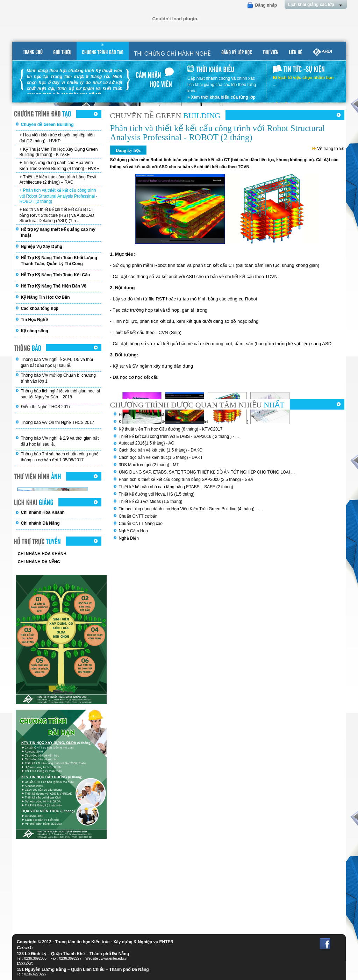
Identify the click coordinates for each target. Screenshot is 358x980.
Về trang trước (328, 149)
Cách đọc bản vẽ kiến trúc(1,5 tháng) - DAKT (161, 457)
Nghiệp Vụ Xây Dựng (42, 247)
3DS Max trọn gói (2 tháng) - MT (149, 465)
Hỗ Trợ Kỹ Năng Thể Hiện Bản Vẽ (54, 286)
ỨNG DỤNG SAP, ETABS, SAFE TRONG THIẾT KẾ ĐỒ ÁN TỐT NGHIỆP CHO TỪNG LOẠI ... (207, 472)
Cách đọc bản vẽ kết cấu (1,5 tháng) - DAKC (161, 450)
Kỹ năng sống (35, 331)
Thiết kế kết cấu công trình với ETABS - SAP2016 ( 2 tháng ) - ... (179, 436)
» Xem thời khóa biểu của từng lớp (221, 97)
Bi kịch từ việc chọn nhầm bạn (303, 78)
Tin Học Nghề (34, 320)
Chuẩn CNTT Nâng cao (141, 524)
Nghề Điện (129, 538)
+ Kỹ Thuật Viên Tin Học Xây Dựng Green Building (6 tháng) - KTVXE (59, 152)
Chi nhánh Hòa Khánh (43, 512)
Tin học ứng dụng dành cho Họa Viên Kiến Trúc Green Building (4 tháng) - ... (190, 509)
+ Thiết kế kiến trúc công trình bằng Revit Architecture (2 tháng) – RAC (58, 180)
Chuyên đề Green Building (47, 125)
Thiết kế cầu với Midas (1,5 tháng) (151, 502)
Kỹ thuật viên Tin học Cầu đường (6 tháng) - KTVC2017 (171, 429)
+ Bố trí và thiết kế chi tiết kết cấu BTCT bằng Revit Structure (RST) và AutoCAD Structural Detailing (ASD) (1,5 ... (57, 215)
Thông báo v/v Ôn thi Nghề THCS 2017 (58, 422)
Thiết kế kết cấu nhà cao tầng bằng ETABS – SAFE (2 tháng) (176, 487)
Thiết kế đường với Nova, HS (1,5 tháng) (157, 494)
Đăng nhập (266, 5)
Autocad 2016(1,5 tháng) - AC (147, 443)
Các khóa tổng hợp (40, 308)
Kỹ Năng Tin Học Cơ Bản (45, 297)
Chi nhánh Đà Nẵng (40, 523)
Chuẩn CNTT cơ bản (138, 516)
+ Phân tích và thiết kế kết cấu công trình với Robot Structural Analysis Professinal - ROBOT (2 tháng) (59, 196)
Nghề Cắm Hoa (133, 531)
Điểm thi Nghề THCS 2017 (46, 407)
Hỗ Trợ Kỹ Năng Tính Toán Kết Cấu (56, 275)
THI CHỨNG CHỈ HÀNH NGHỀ (173, 54)
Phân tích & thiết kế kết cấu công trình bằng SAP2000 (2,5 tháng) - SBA (186, 480)
